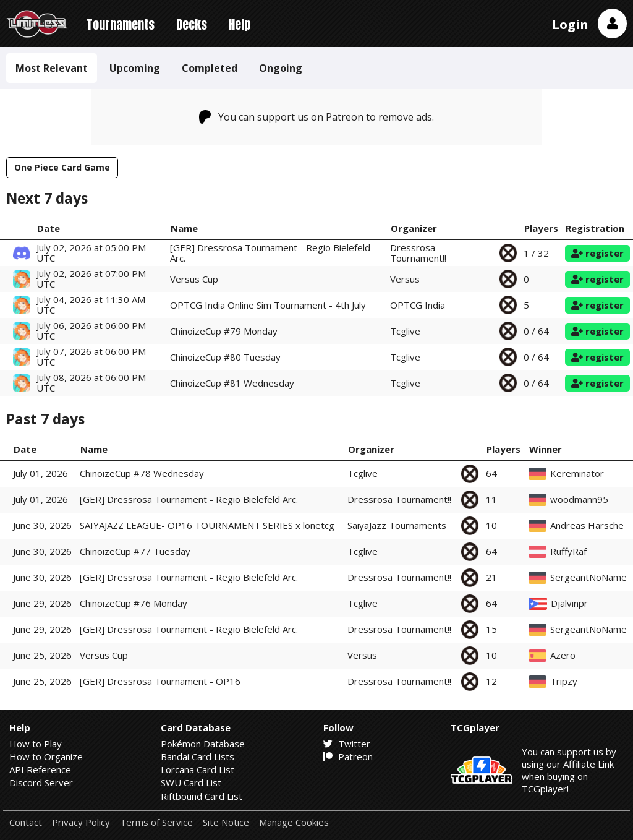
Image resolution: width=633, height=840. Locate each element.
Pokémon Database (203, 744)
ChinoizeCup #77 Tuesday (135, 551)
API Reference (40, 769)
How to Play (36, 744)
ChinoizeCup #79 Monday (224, 331)
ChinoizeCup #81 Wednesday (232, 383)
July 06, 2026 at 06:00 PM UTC (91, 331)
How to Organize (46, 756)
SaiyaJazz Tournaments (397, 525)
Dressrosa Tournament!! (418, 253)
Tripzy (564, 681)
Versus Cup (194, 279)
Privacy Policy (81, 822)
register (597, 253)
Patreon (348, 756)
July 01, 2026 (40, 473)
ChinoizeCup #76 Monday (134, 603)
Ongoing (281, 68)
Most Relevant (52, 68)
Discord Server (41, 782)
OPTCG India (418, 305)
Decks (192, 24)
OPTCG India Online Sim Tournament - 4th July (268, 305)
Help (240, 24)
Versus (405, 279)
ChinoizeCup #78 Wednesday (142, 473)
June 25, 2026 (42, 655)
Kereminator (577, 474)
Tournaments (121, 24)
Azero (563, 655)
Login (570, 24)
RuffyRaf (568, 551)
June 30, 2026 (42, 525)
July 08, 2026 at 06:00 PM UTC (91, 383)
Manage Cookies (294, 822)
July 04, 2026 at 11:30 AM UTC (91, 305)
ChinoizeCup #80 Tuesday (225, 357)
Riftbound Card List (202, 796)
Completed (210, 68)
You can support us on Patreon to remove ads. (317, 117)
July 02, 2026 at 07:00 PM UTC (91, 279)
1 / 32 (536, 253)
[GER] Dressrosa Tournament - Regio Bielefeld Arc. (270, 253)
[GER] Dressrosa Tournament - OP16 (160, 681)
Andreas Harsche (587, 525)
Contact (26, 822)
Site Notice (226, 822)
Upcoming (135, 68)
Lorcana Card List (198, 769)
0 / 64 (536, 331)
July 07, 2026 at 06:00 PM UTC (91, 357)
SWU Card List (191, 782)
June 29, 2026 (42, 603)
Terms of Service (156, 822)
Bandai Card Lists (198, 756)
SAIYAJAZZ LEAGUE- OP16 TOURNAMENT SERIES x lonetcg (207, 525)
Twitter (347, 744)
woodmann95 (579, 499)
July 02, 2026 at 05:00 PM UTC (91, 253)
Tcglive (405, 331)
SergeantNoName (588, 577)
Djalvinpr (569, 603)
